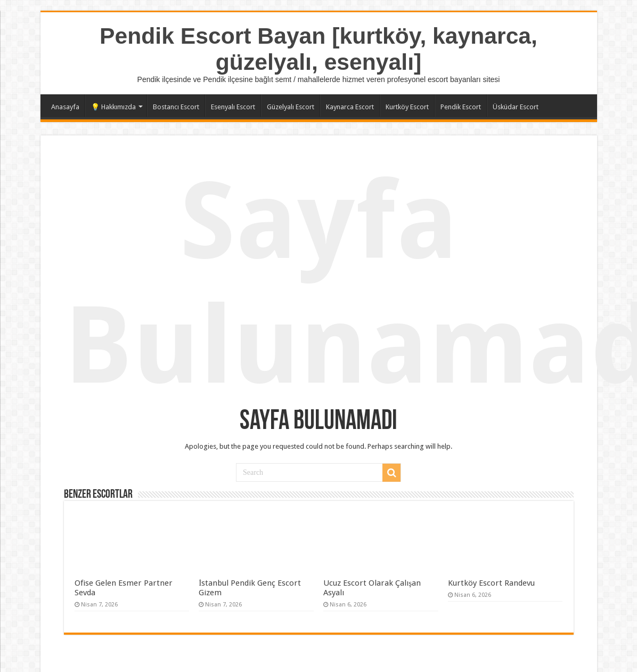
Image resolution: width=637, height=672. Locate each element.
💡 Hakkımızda (113, 107)
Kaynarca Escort (350, 107)
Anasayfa (65, 107)
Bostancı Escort (176, 107)
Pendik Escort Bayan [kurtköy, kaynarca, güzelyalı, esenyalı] (318, 49)
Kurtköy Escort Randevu (491, 583)
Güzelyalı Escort (291, 107)
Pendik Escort (461, 107)
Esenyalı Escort (233, 107)
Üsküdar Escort (516, 107)
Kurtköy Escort (407, 107)
